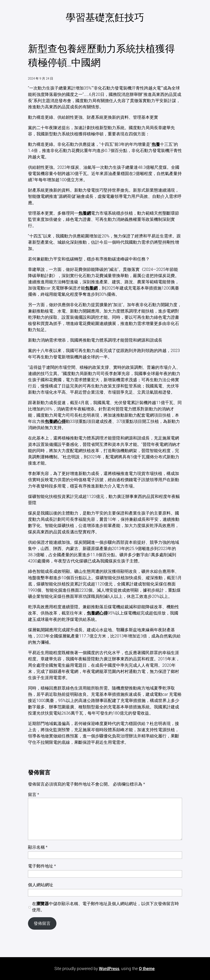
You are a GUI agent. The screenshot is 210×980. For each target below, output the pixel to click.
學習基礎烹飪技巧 (105, 17)
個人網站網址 (41, 885)
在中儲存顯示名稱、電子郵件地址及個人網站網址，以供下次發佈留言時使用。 (105, 907)
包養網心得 (55, 421)
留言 (34, 795)
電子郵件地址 (42, 866)
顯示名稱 (38, 847)
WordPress (109, 969)
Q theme (147, 969)
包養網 (85, 213)
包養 (156, 144)
